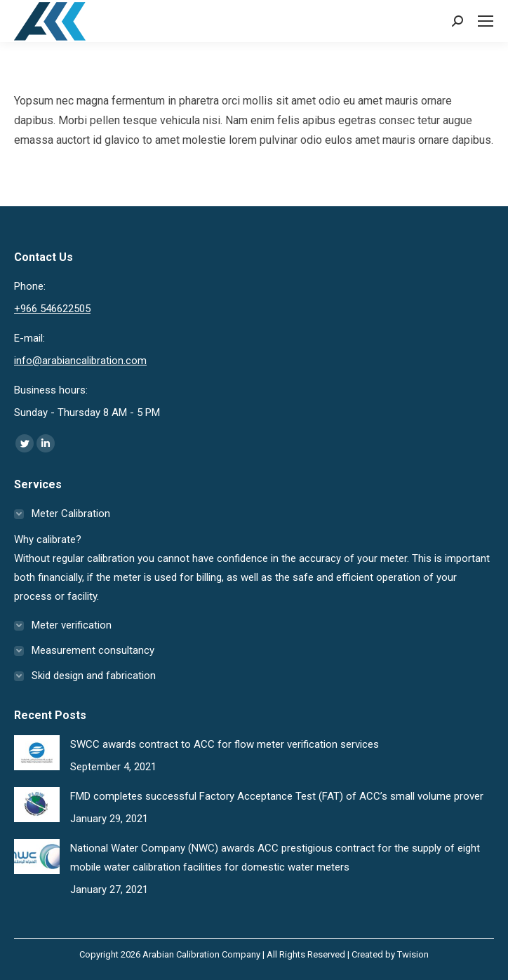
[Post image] (37, 753)
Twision (413, 954)
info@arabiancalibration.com (80, 361)
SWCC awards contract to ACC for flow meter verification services (225, 744)
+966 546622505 (52, 309)
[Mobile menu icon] (486, 21)
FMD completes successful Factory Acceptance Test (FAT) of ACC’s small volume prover (277, 796)
